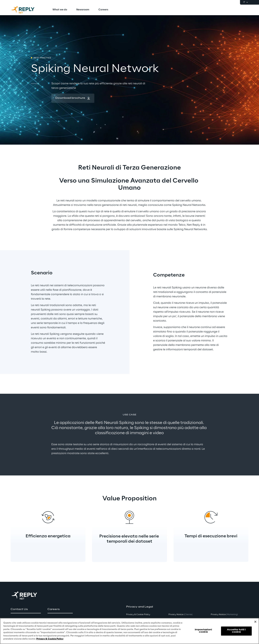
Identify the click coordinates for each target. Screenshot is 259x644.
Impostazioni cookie (203, 631)
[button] (73, 98)
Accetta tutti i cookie (236, 631)
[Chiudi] (255, 622)
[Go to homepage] (26, 10)
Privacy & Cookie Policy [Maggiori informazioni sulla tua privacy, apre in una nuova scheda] (50, 639)
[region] (129, 631)
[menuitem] (60, 10)
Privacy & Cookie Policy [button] (138, 615)
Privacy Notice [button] (180, 615)
